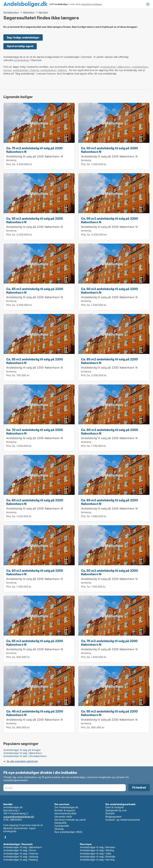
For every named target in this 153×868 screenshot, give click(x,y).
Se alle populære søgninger (22, 761)
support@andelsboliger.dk (19, 817)
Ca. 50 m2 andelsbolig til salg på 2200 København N (110, 150)
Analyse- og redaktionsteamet (123, 820)
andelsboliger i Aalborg (54, 70)
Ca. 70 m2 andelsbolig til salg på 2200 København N (35, 432)
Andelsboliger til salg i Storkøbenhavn (25, 756)
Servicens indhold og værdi (70, 820)
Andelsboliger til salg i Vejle (96, 853)
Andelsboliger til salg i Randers (97, 847)
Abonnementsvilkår (65, 813)
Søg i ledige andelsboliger (23, 37)
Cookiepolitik (62, 826)
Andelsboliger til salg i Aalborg (21, 857)
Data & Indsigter (115, 807)
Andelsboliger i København (116, 67)
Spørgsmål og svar (116, 810)
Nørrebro (43, 12)
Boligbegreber (114, 817)
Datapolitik (61, 823)
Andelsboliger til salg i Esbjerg (21, 860)
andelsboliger (22, 60)
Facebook (5, 837)
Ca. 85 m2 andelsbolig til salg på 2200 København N (35, 291)
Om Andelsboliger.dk (66, 807)
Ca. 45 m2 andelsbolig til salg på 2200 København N (35, 713)
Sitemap (59, 829)
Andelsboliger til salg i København (23, 753)
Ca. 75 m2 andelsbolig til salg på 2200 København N (35, 150)
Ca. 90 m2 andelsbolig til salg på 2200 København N (110, 432)
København (29, 12)
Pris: (9, 164)
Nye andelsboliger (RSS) (68, 832)
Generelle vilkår (63, 817)
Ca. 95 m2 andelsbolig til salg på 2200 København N (110, 220)
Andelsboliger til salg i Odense (21, 853)
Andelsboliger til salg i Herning (97, 860)
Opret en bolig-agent (20, 46)
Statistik (110, 813)
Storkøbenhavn (11, 12)
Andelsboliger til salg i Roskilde (98, 857)
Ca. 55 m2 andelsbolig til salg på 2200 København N (35, 220)
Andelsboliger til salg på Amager (22, 750)
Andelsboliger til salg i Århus (20, 850)
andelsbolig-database (92, 4)
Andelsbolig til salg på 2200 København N (35, 156)
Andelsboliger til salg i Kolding (97, 850)
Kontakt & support (65, 810)
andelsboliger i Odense (26, 70)
